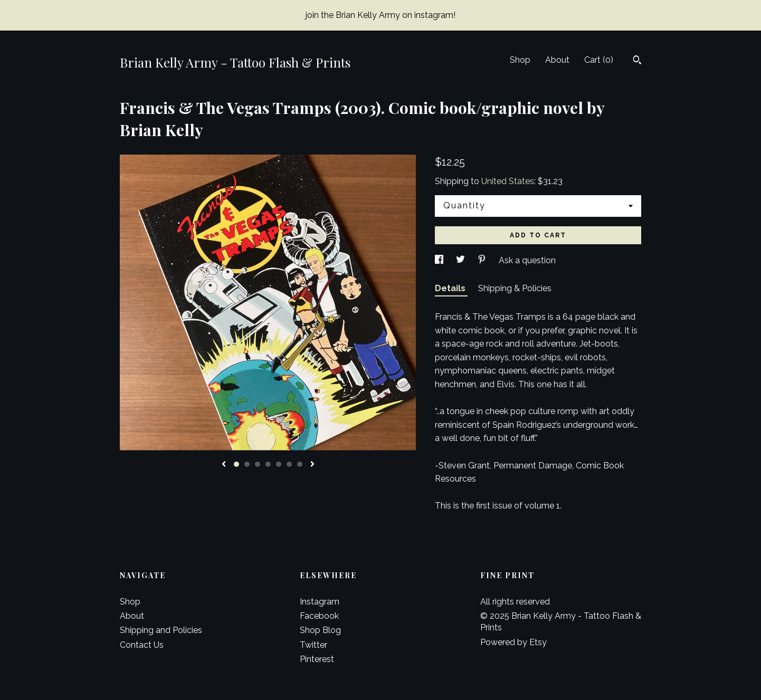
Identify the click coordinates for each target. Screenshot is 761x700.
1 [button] (236, 464)
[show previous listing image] (224, 465)
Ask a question (527, 260)
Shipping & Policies (515, 288)
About (557, 60)
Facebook (319, 616)
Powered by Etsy (513, 642)
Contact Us (142, 645)
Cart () (599, 60)
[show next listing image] (312, 465)
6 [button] (289, 464)
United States (508, 181)
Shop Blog (320, 630)
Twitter (313, 645)
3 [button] (258, 464)
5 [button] (279, 464)
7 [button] (300, 464)
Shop (520, 60)
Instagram (320, 602)
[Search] (637, 61)
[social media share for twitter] (462, 260)
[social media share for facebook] (440, 260)
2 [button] (247, 464)
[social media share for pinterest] (483, 260)
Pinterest (317, 659)
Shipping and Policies (161, 630)
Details (451, 288)
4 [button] (268, 464)
